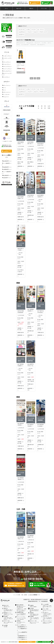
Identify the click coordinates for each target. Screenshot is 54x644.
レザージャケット (7, 92)
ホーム (6, 8)
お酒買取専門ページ (7, 169)
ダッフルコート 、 (42, 45)
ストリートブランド (7, 69)
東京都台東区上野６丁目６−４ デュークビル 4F (31, 196)
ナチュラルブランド (7, 71)
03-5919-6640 (21, 146)
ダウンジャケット (7, 85)
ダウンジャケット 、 (22, 43)
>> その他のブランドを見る (7, 141)
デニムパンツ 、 (31, 43)
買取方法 (31, 8)
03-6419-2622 (41, 148)
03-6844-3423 (31, 146)
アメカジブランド (7, 64)
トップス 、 (45, 43)
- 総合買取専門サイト (22, 627)
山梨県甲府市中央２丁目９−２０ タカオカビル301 (31, 365)
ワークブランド (6, 77)
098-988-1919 (31, 540)
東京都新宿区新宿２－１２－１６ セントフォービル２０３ (21, 143)
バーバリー (34, 30)
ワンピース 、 (34, 45)
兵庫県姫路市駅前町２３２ (21, 479)
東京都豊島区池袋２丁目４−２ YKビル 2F (21, 198)
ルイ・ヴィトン (41, 30)
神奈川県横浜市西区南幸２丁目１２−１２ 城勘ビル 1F (21, 312)
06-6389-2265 (21, 428)
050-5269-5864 (20, 254)
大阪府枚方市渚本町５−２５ (31, 426)
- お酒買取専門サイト (22, 638)
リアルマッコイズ (43, 32)
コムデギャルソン (23, 32)
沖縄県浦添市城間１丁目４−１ (31, 536)
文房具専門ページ (7, 178)
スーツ (5, 88)
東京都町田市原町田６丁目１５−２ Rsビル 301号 (41, 196)
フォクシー (30, 32)
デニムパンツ (6, 97)
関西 (45, 107)
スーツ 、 (19, 45)
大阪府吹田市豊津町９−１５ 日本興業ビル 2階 (21, 424)
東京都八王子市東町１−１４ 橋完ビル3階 (21, 249)
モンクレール (22, 30)
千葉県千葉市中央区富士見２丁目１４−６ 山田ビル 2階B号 (41, 312)
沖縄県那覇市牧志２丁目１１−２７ (21, 538)
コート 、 (50, 43)
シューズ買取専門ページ (7, 172)
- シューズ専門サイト (22, 639)
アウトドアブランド (7, 67)
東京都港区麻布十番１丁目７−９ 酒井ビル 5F (31, 143)
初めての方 (19, 8)
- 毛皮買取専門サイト (22, 636)
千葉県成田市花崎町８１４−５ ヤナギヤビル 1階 (21, 365)
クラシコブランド (7, 62)
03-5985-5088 (21, 201)
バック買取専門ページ (7, 164)
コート (5, 90)
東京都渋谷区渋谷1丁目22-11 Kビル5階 (41, 145)
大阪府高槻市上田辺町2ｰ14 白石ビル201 (41, 426)
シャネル (28, 30)
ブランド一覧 (44, 8)
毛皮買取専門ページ (7, 167)
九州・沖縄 (49, 107)
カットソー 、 (38, 43)
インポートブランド (7, 56)
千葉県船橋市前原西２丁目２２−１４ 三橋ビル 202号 (31, 310)
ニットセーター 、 (26, 45)
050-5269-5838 (40, 200)
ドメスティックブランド (7, 59)
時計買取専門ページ (7, 175)
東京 (38, 107)
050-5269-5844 (40, 316)
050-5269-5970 (30, 315)
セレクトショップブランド (7, 74)
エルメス (36, 32)
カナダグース (22, 35)
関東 (42, 107)
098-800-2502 (21, 541)
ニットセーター (6, 94)
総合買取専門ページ (7, 161)
